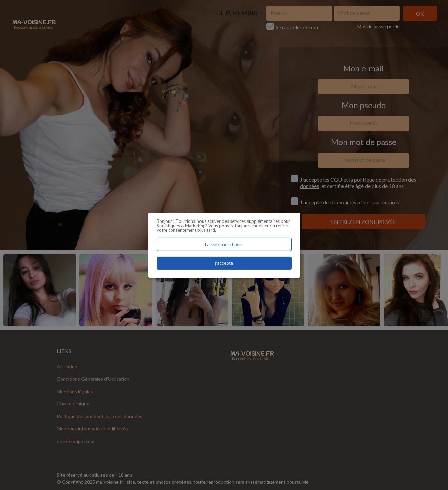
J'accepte (224, 263)
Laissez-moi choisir (224, 244)
